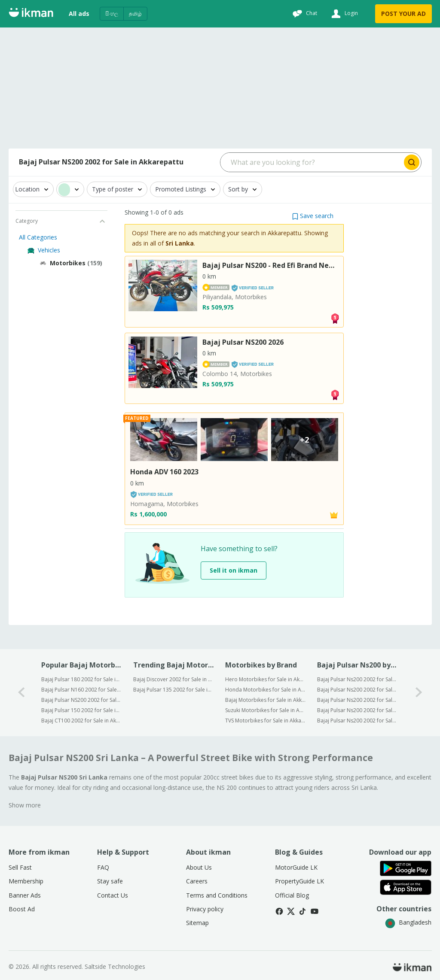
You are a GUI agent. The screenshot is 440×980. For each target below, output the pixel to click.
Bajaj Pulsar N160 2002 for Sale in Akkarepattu (81, 690)
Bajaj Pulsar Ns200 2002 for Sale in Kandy (357, 721)
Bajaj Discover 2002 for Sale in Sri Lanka (173, 679)
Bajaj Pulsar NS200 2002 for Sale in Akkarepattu (81, 700)
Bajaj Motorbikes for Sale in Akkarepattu (265, 700)
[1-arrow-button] (419, 693)
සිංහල (112, 14)
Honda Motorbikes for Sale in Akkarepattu (265, 690)
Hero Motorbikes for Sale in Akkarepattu (265, 679)
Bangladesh (408, 922)
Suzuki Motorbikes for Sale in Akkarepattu (265, 710)
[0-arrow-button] (21, 693)
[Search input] (311, 162)
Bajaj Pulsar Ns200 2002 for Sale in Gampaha (357, 690)
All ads (79, 14)
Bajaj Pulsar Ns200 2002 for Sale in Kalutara (357, 710)
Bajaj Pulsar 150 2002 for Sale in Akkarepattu (81, 710)
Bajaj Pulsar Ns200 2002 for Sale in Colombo (357, 679)
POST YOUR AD (403, 14)
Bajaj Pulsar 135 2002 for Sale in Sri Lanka (173, 690)
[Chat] (304, 14)
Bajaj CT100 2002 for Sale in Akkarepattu (81, 721)
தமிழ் (135, 14)
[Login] (344, 14)
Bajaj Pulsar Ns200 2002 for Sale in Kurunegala (357, 700)
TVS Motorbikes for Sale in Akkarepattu (265, 721)
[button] (313, 216)
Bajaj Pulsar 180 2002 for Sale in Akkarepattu (81, 679)
